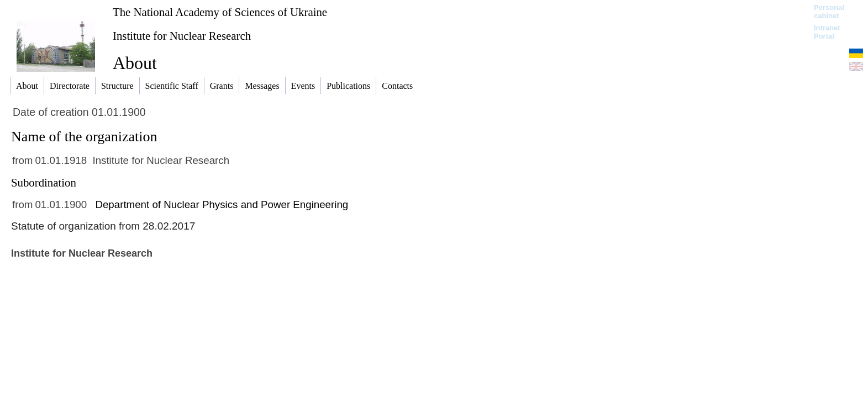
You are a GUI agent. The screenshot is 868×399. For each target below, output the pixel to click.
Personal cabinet (829, 12)
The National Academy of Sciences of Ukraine (220, 12)
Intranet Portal (827, 32)
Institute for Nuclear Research (182, 36)
